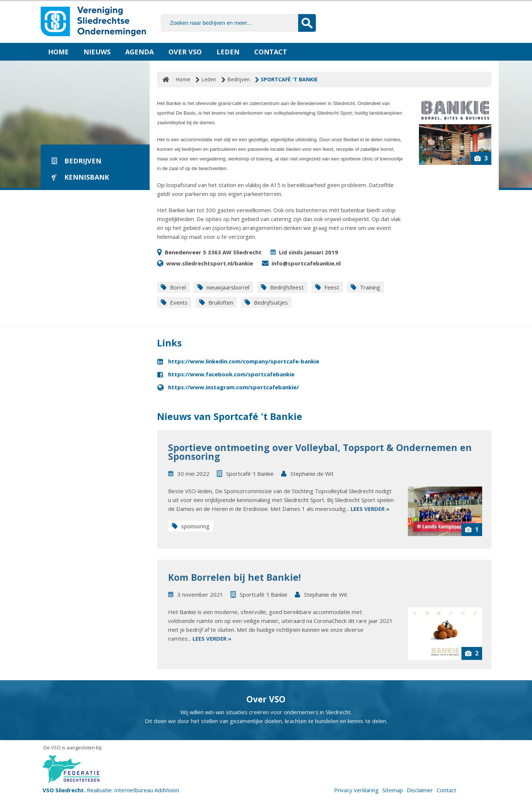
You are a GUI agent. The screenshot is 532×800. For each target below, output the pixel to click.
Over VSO (185, 52)
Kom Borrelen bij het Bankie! (234, 577)
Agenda (139, 52)
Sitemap (393, 790)
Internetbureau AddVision (147, 790)
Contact (271, 52)
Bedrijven (238, 79)
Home (58, 52)
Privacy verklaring (356, 790)
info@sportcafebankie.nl (306, 263)
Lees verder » (370, 509)
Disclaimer (420, 790)
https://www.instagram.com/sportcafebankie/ (233, 387)
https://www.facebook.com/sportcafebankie (231, 374)
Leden (228, 52)
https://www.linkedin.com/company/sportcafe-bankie (244, 361)
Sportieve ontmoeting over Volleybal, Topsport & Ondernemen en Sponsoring (320, 452)
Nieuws (97, 52)
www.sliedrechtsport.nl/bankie (210, 263)
